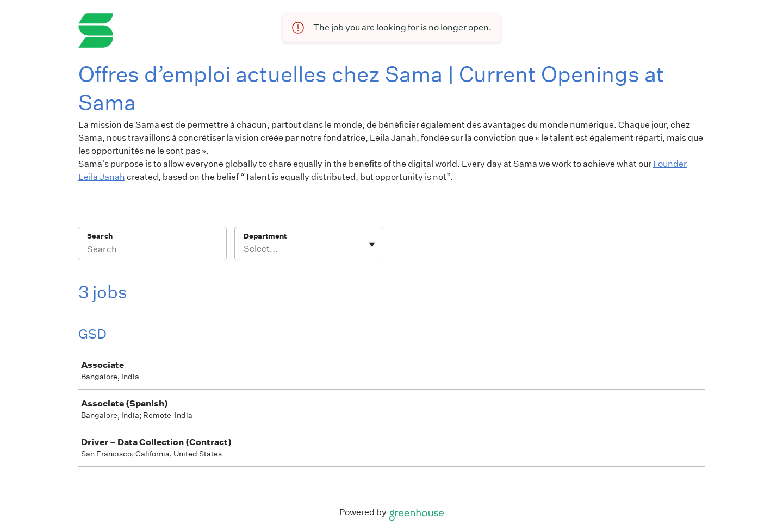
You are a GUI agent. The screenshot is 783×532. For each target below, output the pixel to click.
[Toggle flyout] (372, 245)
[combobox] (244, 249)
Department (265, 236)
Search (100, 236)
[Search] (152, 251)
